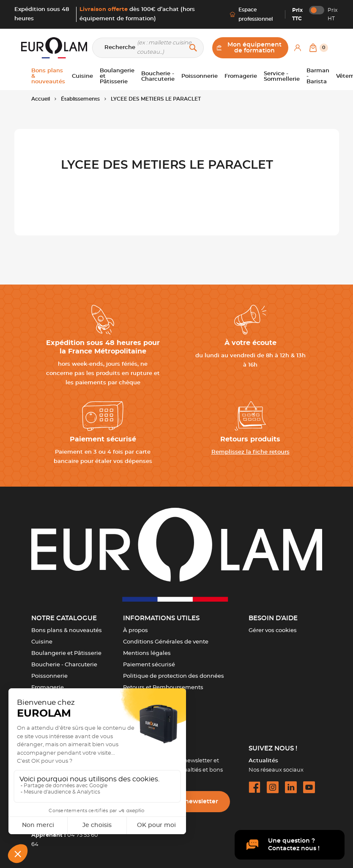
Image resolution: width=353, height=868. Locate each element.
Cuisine (42, 642)
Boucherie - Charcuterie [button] (158, 77)
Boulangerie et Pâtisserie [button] (117, 76)
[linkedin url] (291, 787)
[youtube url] (309, 787)
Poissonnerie (49, 676)
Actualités (263, 761)
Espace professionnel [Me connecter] (251, 14)
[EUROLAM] (54, 48)
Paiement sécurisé (149, 665)
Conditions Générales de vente (166, 642)
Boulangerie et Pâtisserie (66, 653)
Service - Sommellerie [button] (282, 77)
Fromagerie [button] (241, 76)
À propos (135, 631)
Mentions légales (147, 653)
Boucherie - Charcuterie (64, 665)
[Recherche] (148, 48)
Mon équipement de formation (249, 48)
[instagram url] (273, 787)
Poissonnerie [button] (200, 76)
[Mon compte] (298, 48)
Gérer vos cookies (273, 631)
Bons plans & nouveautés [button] (48, 76)
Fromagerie (48, 688)
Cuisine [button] (82, 76)
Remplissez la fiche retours (250, 452)
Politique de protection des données (174, 676)
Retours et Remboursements (163, 688)
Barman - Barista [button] (318, 76)
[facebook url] (254, 787)
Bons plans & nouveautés (67, 631)
